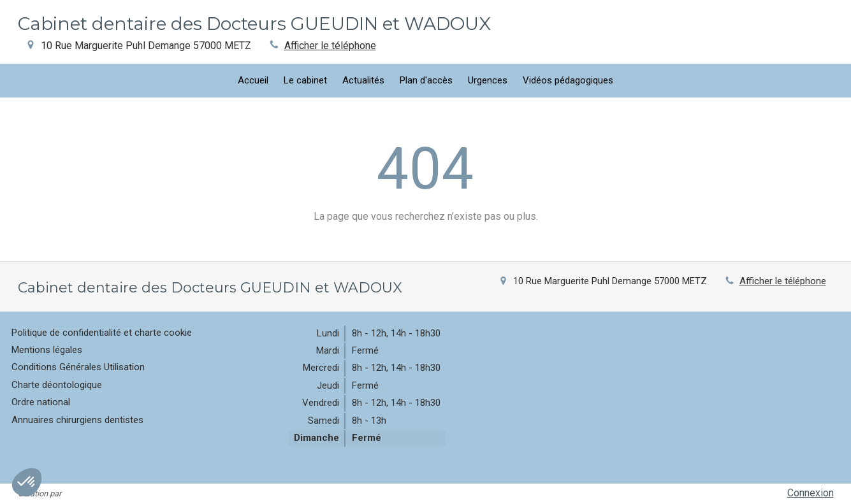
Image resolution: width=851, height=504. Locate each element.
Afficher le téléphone (330, 46)
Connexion (811, 493)
